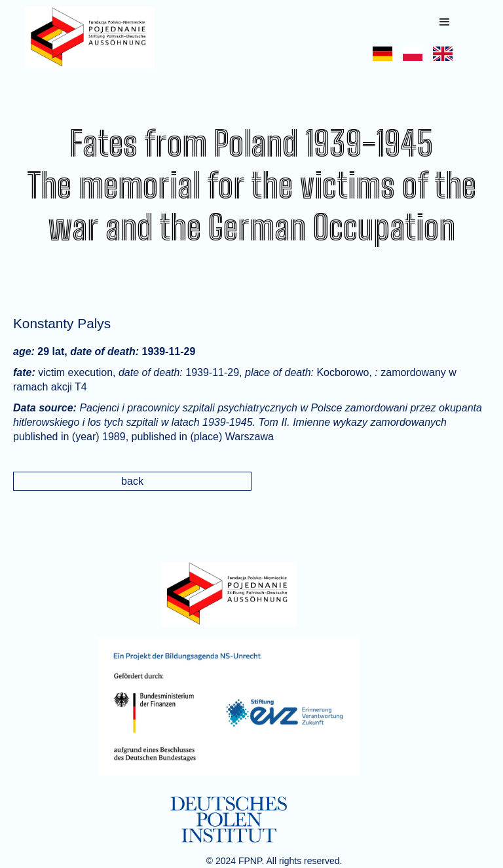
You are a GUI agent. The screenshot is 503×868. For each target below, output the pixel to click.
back (132, 481)
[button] (445, 22)
